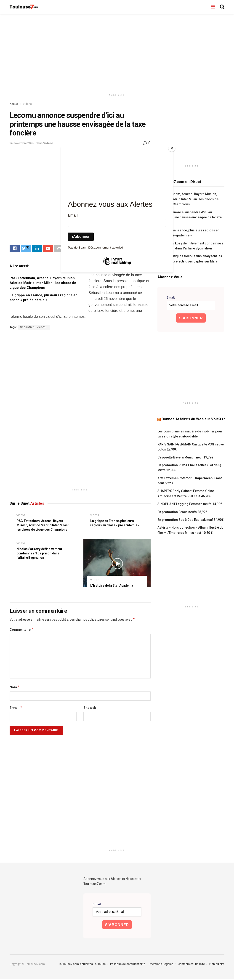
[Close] (172, 148)
